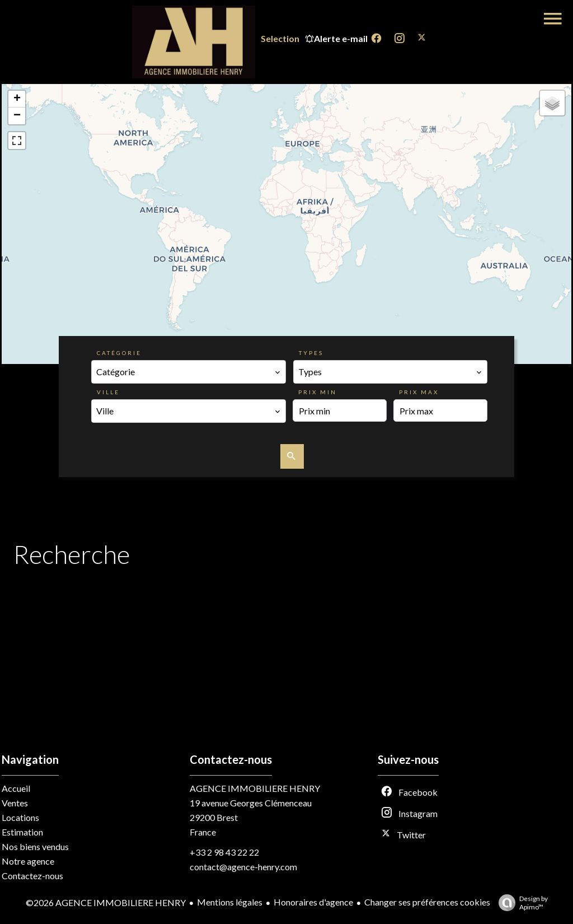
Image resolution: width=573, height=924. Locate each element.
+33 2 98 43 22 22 (224, 852)
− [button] (17, 116)
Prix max (419, 392)
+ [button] (17, 99)
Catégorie (119, 353)
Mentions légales (230, 902)
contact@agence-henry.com (243, 867)
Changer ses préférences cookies (427, 902)
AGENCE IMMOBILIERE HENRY (255, 788)
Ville (108, 392)
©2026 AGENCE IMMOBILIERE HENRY (106, 902)
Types (311, 353)
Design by (520, 903)
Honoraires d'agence (313, 902)
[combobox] (189, 372)
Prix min (318, 392)
